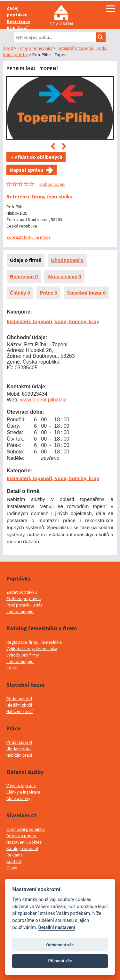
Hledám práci (19, 749)
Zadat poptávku (22, 592)
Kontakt (14, 861)
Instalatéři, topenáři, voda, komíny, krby (53, 321)
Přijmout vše (60, 961)
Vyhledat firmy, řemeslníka (32, 649)
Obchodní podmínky (26, 829)
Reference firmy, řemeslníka (40, 196)
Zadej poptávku (17, 11)
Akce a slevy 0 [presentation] (64, 276)
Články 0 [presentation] (20, 293)
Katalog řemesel (22, 848)
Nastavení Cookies (24, 842)
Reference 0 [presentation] (24, 276)
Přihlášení (17, 28)
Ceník (12, 668)
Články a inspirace (24, 792)
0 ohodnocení (52, 184)
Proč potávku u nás (24, 605)
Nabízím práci (19, 755)
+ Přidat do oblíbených (36, 157)
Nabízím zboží (20, 711)
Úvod (8, 48)
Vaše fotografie (21, 786)
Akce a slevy (18, 798)
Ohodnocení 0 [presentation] (67, 260)
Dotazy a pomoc (22, 836)
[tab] (26, 260)
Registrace (18, 21)
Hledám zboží (19, 705)
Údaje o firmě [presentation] (26, 260)
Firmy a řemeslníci (35, 48)
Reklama (15, 855)
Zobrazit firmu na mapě (28, 237)
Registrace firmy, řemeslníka (34, 642)
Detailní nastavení (57, 928)
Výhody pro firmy (23, 655)
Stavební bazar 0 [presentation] (86, 293)
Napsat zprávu (26, 170)
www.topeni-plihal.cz (43, 400)
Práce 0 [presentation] (48, 293)
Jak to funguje (20, 611)
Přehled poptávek (24, 598)
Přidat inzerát (19, 699)
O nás (12, 868)
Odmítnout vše (60, 945)
